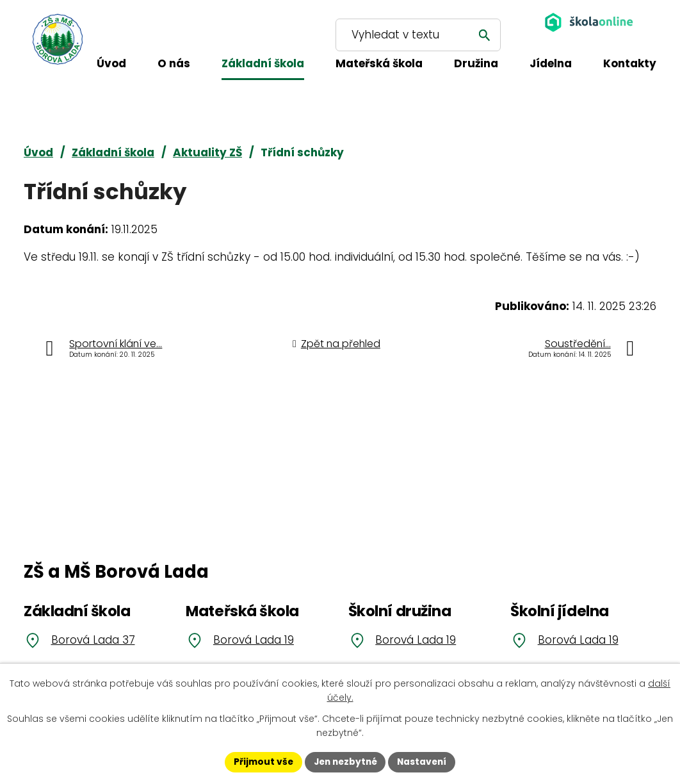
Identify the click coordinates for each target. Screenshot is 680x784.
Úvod (38, 152)
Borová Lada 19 (254, 640)
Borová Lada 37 (93, 640)
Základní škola (113, 152)
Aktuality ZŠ (207, 152)
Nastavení (425, 762)
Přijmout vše (260, 762)
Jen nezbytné (345, 762)
